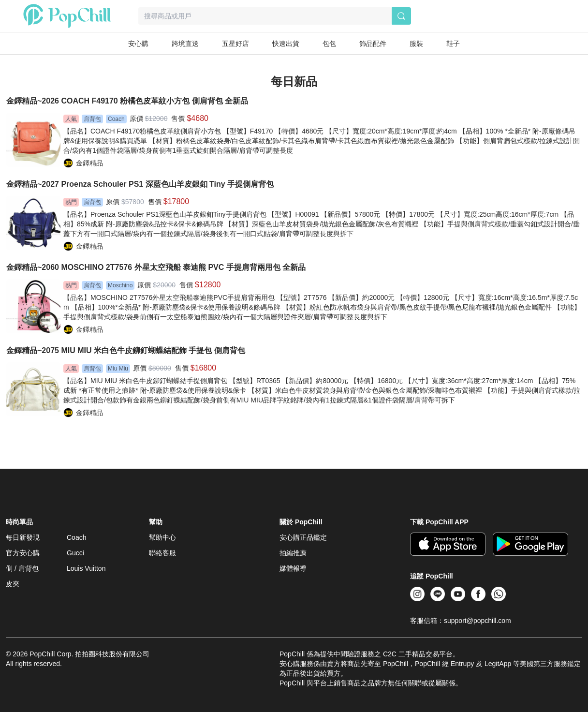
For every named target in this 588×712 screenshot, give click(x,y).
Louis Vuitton (86, 568)
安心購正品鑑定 (303, 537)
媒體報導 (293, 568)
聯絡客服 (162, 553)
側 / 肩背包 (22, 568)
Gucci (75, 553)
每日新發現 (23, 537)
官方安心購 (23, 553)
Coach (76, 537)
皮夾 (13, 584)
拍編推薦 (293, 553)
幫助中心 (162, 537)
